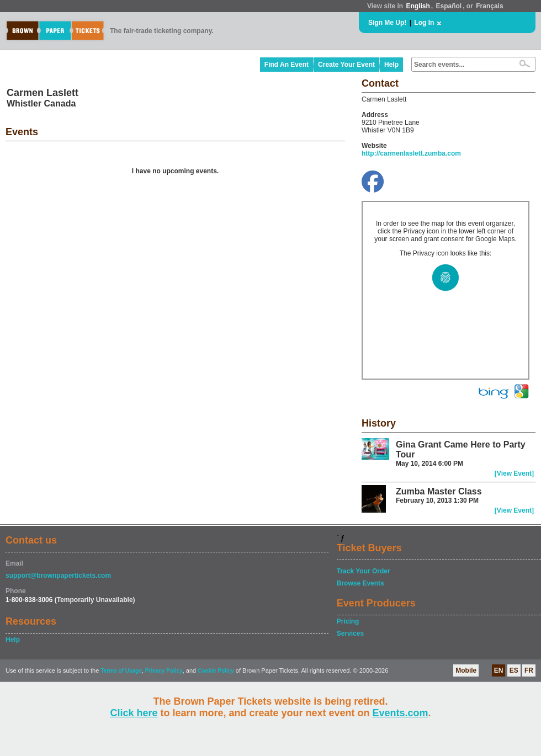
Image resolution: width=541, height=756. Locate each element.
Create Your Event (346, 65)
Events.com (401, 713)
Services (350, 633)
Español (449, 6)
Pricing (348, 621)
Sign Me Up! (387, 23)
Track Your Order (364, 571)
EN (499, 670)
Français (489, 6)
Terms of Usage (121, 671)
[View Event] (514, 473)
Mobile (466, 670)
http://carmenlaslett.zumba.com (411, 153)
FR (529, 670)
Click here (134, 713)
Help (391, 65)
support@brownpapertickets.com (58, 576)
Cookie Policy (216, 671)
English (418, 6)
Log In (424, 23)
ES (514, 670)
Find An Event (287, 65)
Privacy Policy (164, 671)
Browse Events (360, 583)
